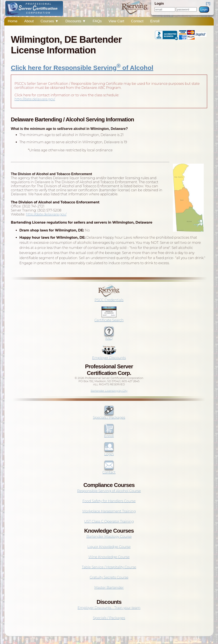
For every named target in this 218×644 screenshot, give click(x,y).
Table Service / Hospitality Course (109, 567)
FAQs (97, 21)
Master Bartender (109, 588)
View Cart (116, 21)
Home (12, 21)
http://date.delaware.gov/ (35, 99)
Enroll (155, 21)
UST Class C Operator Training (109, 521)
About (29, 21)
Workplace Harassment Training (109, 511)
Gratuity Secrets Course (109, 577)
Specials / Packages (109, 416)
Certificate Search (109, 318)
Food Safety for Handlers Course (109, 501)
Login (204, 9)
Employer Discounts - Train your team (109, 608)
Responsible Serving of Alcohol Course (109, 491)
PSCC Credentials (109, 298)
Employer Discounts (109, 356)
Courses (49, 21)
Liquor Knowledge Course (109, 547)
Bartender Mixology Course (109, 537)
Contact (137, 21)
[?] (208, 4)
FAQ (109, 336)
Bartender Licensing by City (109, 391)
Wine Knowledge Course (109, 557)
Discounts (76, 21)
